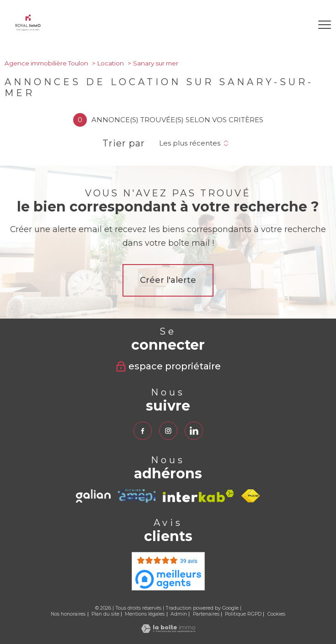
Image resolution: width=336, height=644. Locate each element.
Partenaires (206, 614)
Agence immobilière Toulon (46, 63)
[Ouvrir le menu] (325, 25)
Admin (179, 614)
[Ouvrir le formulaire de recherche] (299, 25)
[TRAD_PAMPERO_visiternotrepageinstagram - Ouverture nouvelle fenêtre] (168, 431)
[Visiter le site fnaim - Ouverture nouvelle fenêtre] (251, 496)
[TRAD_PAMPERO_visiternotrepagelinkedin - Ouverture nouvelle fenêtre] (194, 431)
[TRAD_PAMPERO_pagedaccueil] (28, 29)
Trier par (124, 143)
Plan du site (105, 614)
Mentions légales (145, 614)
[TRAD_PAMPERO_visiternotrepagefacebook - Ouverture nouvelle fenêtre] (143, 431)
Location (111, 63)
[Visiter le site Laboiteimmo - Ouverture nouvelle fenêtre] (168, 630)
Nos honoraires (68, 614)
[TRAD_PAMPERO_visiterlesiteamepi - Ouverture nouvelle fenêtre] (136, 496)
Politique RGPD (243, 614)
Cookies (276, 614)
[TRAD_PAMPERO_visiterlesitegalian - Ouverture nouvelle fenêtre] (93, 496)
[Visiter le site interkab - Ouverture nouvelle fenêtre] (198, 496)
